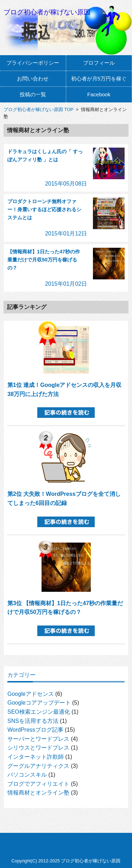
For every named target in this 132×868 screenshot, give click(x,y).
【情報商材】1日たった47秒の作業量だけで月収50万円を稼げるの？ (44, 260)
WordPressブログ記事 (35, 730)
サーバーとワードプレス (38, 739)
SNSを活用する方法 (33, 721)
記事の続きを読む (66, 413)
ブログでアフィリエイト (38, 784)
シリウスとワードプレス (38, 748)
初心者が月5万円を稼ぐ (99, 79)
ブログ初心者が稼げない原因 (47, 12)
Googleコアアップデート (39, 703)
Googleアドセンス (31, 694)
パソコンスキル (27, 775)
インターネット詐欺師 (36, 757)
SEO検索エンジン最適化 (39, 712)
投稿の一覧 (33, 94)
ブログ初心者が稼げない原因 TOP (38, 109)
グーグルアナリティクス (38, 766)
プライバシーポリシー (33, 63)
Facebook (99, 94)
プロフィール (99, 63)
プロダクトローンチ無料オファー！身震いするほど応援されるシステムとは (44, 209)
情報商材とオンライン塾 (38, 793)
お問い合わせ (33, 79)
